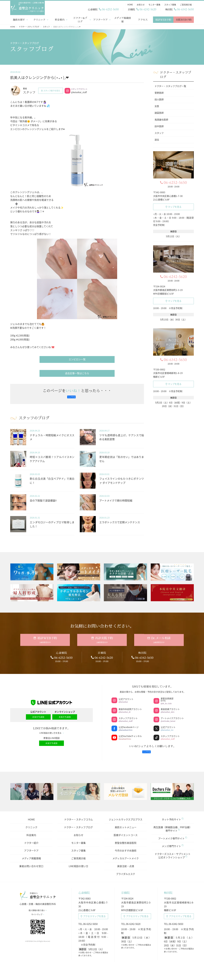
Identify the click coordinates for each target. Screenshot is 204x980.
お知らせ (78, 832)
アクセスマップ (93, 913)
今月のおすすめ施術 (126, 847)
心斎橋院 (84, 890)
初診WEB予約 (163, 19)
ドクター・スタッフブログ (78, 824)
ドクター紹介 (31, 840)
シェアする (71, 396)
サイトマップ (38, 913)
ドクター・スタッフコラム (78, 816)
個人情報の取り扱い (38, 909)
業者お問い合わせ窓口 (31, 863)
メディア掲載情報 (122, 19)
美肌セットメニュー (126, 824)
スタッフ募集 (78, 847)
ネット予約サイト (173, 816)
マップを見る (174, 206)
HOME (31, 816)
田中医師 (159, 125)
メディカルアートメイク (126, 855)
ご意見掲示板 (78, 855)
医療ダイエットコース (126, 832)
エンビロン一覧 (77, 358)
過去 (157, 139)
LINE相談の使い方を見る (51, 731)
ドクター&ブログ (80, 19)
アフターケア (100, 19)
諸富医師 (159, 112)
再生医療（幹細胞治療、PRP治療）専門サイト (173, 826)
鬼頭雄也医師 (161, 119)
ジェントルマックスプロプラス (126, 816)
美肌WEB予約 (184, 19)
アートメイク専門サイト (173, 835)
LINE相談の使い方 (78, 863)
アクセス (143, 19)
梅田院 (168, 890)
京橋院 (125, 890)
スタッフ (159, 132)
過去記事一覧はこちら (77, 372)
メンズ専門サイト (173, 843)
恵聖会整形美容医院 (126, 840)
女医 (157, 105)
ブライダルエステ (126, 871)
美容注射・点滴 (126, 863)
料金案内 (60, 19)
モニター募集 (78, 840)
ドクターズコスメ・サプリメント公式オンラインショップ (173, 852)
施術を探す (19, 19)
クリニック (39, 19)
